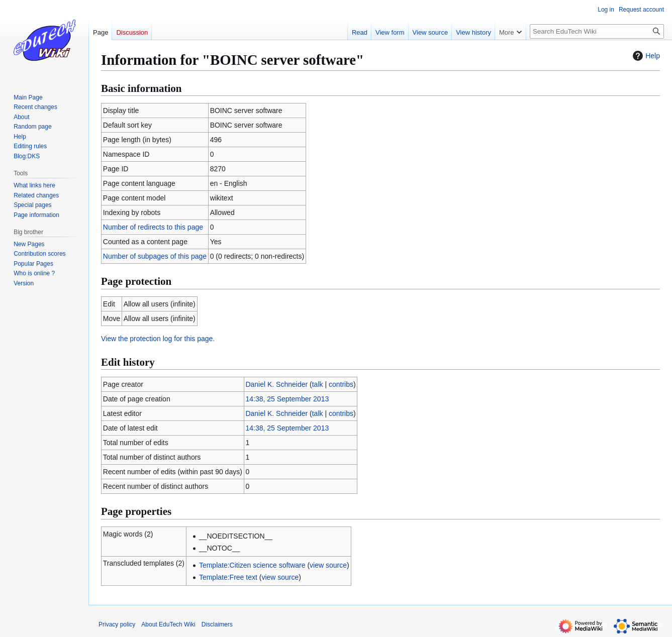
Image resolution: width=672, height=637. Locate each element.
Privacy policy (117, 624)
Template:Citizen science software (252, 565)
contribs (341, 384)
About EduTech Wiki (168, 624)
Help (645, 56)
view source (328, 565)
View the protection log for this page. (158, 339)
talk (318, 384)
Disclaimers (217, 624)
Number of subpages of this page (155, 256)
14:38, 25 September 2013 (287, 399)
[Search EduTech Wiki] (597, 31)
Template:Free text (228, 577)
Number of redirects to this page (153, 227)
